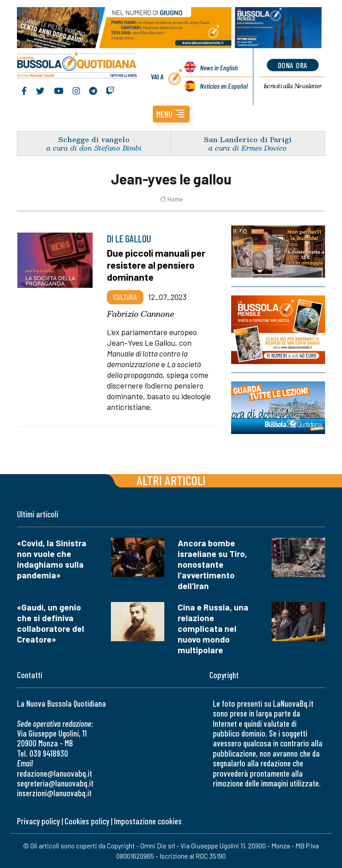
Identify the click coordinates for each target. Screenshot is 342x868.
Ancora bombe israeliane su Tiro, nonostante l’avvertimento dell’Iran (212, 564)
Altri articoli (171, 480)
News (219, 68)
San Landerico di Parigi (248, 139)
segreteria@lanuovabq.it (55, 783)
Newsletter (293, 86)
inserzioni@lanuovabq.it (54, 793)
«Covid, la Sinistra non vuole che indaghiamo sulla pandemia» (52, 559)
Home (171, 199)
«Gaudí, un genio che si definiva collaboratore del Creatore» (51, 623)
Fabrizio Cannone (140, 314)
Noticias (224, 86)
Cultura (125, 297)
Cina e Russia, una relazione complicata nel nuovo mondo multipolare (213, 628)
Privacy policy (38, 821)
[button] (171, 114)
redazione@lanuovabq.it (55, 773)
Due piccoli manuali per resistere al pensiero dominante (156, 265)
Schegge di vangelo (94, 139)
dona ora (293, 65)
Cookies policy (87, 821)
